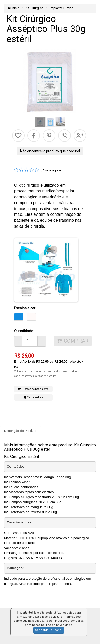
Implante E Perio (61, 8)
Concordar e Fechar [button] (49, 630)
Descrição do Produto (20, 431)
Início (14, 8)
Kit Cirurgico (34, 8)
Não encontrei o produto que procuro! (50, 151)
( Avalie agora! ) (52, 170)
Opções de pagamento (33, 389)
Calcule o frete (33, 397)
